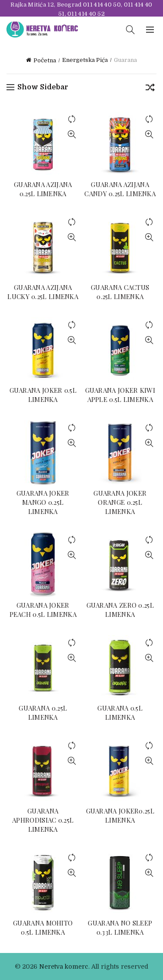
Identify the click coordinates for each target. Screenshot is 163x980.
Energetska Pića (85, 60)
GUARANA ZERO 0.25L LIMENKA (120, 610)
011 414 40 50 (102, 5)
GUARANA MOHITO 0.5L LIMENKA (43, 927)
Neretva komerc (64, 966)
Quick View (72, 134)
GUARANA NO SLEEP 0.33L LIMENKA (120, 927)
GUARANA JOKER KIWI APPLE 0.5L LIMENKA (120, 395)
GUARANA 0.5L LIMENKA (120, 713)
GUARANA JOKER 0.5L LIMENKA (43, 395)
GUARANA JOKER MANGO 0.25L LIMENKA (43, 502)
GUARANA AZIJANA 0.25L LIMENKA (43, 189)
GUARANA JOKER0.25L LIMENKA (120, 815)
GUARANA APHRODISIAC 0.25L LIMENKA (43, 820)
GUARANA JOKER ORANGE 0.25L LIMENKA (120, 502)
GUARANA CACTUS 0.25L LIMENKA (120, 292)
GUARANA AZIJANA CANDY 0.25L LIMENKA (120, 189)
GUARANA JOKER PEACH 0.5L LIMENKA (43, 610)
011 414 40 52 (86, 14)
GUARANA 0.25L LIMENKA (43, 713)
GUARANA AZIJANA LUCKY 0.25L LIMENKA (43, 292)
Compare (72, 119)
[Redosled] (150, 89)
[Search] (130, 30)
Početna (45, 60)
